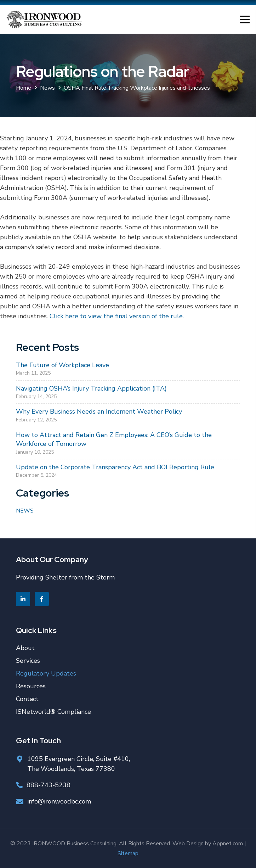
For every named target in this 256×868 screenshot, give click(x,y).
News (25, 511)
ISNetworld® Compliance (53, 712)
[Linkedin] (23, 599)
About (25, 648)
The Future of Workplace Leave (62, 365)
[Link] (44, 19)
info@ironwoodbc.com (59, 801)
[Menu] (245, 19)
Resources (31, 686)
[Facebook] (42, 599)
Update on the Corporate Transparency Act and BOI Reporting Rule (115, 467)
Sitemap (128, 853)
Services (28, 661)
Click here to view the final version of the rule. (117, 316)
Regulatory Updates (46, 673)
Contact (27, 699)
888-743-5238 (49, 785)
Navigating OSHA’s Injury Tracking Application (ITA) (91, 388)
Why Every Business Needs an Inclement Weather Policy (99, 411)
